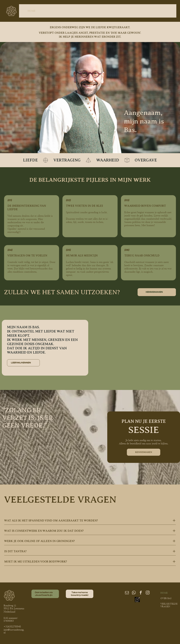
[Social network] (137, 600)
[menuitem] (32, 11)
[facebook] (141, 593)
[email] (127, 593)
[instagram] (148, 593)
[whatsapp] (134, 593)
